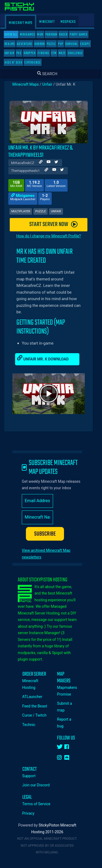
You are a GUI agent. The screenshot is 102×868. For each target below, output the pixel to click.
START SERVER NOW (57, 224)
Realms (13, 44)
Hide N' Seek (17, 63)
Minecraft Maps (24, 23)
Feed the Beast (39, 706)
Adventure (28, 44)
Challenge (79, 53)
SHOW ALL (15, 35)
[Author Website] (45, 163)
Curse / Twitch (38, 715)
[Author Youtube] (52, 163)
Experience (36, 63)
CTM (58, 53)
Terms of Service (40, 804)
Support (33, 776)
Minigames (31, 35)
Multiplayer (24, 211)
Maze (66, 53)
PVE (23, 53)
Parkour (55, 35)
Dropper (33, 53)
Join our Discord (40, 785)
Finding (47, 53)
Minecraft (51, 22)
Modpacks (72, 22)
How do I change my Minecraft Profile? (52, 236)
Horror (43, 44)
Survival (75, 44)
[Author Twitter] (60, 163)
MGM (44, 35)
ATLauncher (36, 697)
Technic (33, 725)
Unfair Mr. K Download (47, 358)
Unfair (13, 53)
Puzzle (55, 44)
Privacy (32, 813)
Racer (67, 35)
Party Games (82, 35)
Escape (89, 44)
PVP (64, 44)
